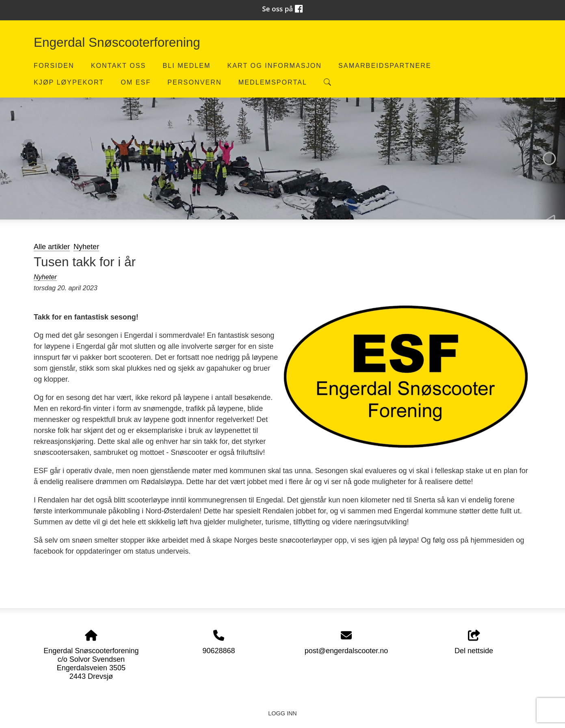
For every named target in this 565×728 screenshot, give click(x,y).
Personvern (194, 82)
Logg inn (282, 713)
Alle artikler (52, 247)
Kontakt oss (119, 65)
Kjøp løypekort (69, 82)
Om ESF (136, 82)
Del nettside (474, 642)
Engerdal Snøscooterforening (117, 42)
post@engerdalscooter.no (346, 651)
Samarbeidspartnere (385, 65)
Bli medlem (186, 65)
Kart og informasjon (274, 65)
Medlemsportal (273, 82)
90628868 (219, 651)
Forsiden (54, 65)
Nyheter (86, 247)
